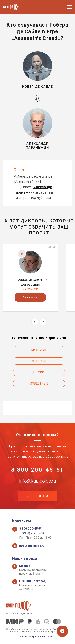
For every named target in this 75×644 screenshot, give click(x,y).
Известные (39, 383)
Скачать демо (30, 289)
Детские (39, 372)
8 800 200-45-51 (38, 470)
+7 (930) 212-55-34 (32, 533)
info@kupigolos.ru (38, 481)
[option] (30, 278)
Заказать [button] (30, 297)
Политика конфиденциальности (36, 637)
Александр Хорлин (30, 280)
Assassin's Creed (28, 182)
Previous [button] (35, 322)
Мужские (39, 350)
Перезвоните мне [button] (38, 496)
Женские (39, 361)
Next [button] (43, 322)
